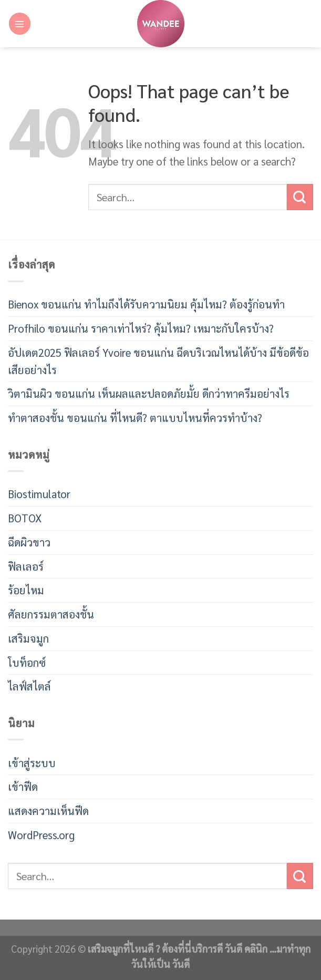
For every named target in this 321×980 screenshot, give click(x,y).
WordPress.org (41, 835)
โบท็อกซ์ (27, 662)
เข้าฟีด (23, 786)
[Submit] (300, 197)
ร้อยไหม (26, 590)
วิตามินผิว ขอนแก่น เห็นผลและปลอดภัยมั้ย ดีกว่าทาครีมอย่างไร (149, 393)
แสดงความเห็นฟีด (48, 811)
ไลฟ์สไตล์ (29, 686)
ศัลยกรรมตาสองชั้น (51, 614)
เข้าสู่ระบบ (32, 763)
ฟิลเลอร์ (26, 566)
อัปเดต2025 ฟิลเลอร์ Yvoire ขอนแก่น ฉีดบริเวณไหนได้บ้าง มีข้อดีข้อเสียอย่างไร (158, 361)
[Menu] (20, 23)
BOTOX (25, 518)
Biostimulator (39, 494)
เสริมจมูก (28, 638)
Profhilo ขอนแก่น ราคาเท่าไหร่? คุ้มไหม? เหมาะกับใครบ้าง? (141, 328)
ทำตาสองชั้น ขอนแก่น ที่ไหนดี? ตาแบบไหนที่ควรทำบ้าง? (135, 417)
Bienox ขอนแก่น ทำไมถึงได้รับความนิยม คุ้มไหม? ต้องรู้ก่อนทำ (146, 304)
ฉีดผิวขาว (29, 542)
